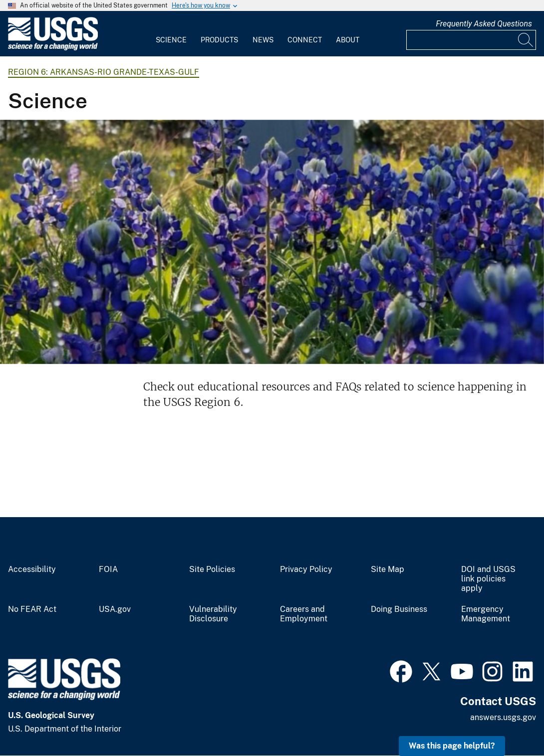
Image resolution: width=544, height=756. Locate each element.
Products (219, 40)
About (348, 40)
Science (171, 40)
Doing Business (399, 609)
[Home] (53, 48)
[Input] (471, 40)
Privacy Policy (306, 569)
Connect (305, 40)
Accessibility (32, 569)
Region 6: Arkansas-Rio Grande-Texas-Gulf (104, 72)
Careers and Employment (304, 614)
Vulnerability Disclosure (213, 614)
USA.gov (115, 609)
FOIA (108, 569)
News (263, 40)
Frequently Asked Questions (484, 24)
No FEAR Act (32, 609)
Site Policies (212, 569)
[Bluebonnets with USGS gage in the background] (272, 242)
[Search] (526, 40)
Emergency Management (486, 614)
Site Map (388, 569)
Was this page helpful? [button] (452, 746)
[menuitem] (171, 34)
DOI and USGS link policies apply (488, 579)
